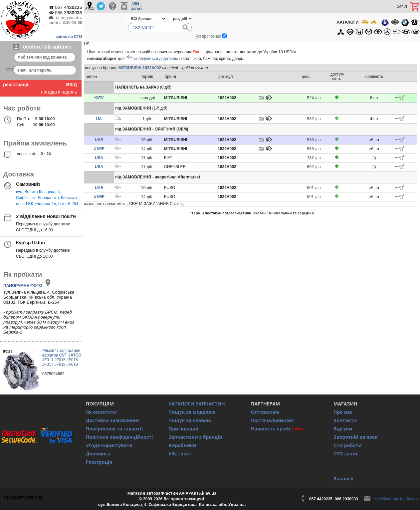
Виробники (182, 445)
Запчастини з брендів (195, 437)
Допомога (98, 454)
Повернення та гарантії (114, 429)
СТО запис (346, 454)
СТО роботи (348, 445)
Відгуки (343, 429)
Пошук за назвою (190, 420)
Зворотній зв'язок (356, 437)
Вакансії (343, 479)
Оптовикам (265, 412)
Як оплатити (101, 412)
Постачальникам (272, 420)
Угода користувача (109, 445)
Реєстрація (99, 462)
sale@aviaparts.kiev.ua (396, 499)
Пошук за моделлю (192, 412)
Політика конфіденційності (119, 437)
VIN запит (180, 454)
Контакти (345, 420)
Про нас (343, 412)
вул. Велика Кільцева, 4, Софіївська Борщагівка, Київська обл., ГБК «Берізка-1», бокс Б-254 (47, 198)
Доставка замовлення (113, 420)
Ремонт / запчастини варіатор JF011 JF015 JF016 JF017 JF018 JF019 (62, 358)
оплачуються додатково (156, 59)
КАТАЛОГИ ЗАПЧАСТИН (197, 404)
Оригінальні (183, 429)
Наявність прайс (271, 429)
